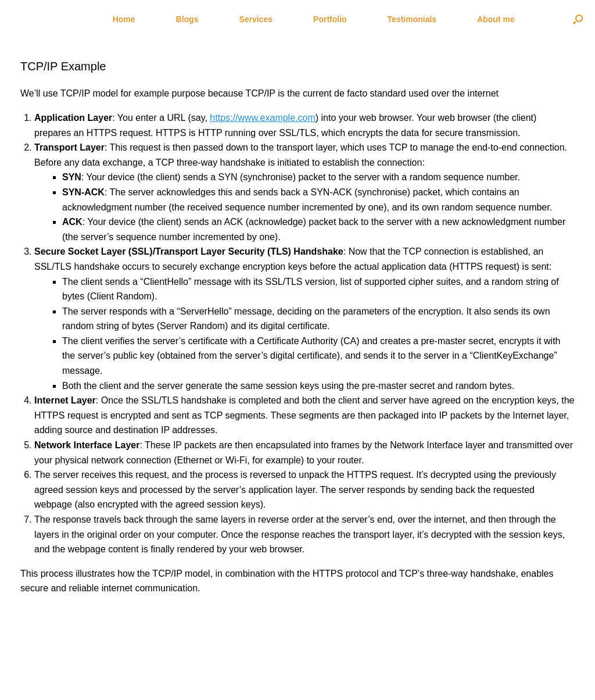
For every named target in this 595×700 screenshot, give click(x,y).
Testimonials (412, 19)
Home (124, 19)
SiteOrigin (289, 677)
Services (256, 19)
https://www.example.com (262, 118)
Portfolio (330, 19)
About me (496, 19)
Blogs (187, 19)
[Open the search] (578, 19)
